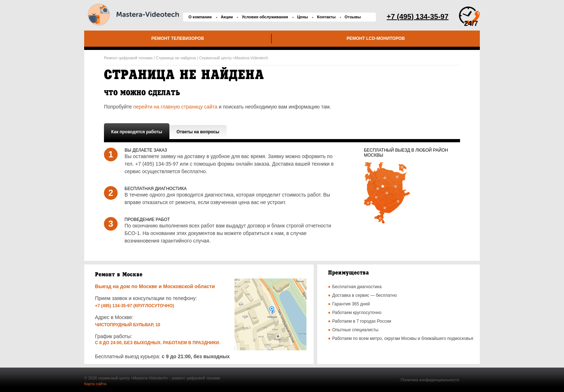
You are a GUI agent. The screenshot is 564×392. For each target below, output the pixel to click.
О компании (200, 17)
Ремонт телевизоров (178, 38)
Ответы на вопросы (198, 132)
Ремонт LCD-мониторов (376, 38)
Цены (303, 17)
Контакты (326, 17)
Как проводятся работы (137, 132)
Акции (227, 17)
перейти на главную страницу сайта (175, 107)
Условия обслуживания (265, 17)
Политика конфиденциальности (430, 380)
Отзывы (353, 17)
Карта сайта (95, 384)
